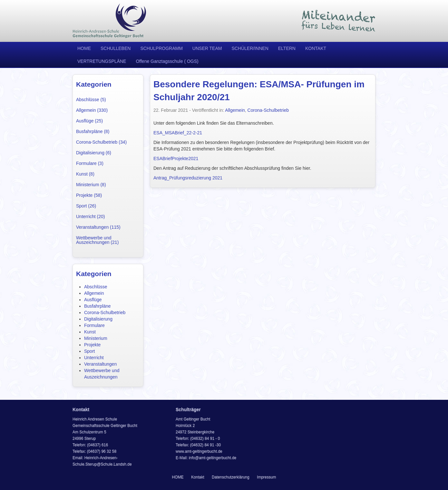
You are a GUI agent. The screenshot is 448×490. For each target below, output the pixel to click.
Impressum (266, 477)
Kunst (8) (85, 174)
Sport (89, 351)
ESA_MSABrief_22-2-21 (178, 133)
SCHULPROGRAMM (161, 48)
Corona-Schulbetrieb (105, 312)
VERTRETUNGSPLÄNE (102, 61)
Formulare (94, 325)
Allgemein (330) (92, 110)
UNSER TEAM (207, 48)
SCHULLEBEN (116, 48)
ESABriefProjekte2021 (176, 159)
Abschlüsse (96, 287)
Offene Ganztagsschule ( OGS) (167, 61)
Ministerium (96, 338)
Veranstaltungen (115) (98, 227)
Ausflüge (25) (89, 121)
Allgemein (94, 293)
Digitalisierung (98, 319)
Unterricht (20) (90, 216)
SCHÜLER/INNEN (250, 48)
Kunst (90, 332)
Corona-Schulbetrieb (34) (101, 142)
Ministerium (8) (91, 185)
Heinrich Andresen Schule (110, 21)
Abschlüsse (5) (91, 100)
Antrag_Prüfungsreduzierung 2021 (188, 178)
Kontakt (198, 477)
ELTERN (287, 48)
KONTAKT (316, 48)
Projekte (92, 345)
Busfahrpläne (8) (93, 131)
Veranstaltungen (100, 364)
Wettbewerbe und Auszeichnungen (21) (97, 240)
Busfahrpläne (97, 306)
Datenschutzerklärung (231, 477)
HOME (84, 48)
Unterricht (94, 358)
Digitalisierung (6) (94, 153)
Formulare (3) (90, 163)
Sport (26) (86, 206)
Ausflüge (93, 300)
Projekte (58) (89, 195)
